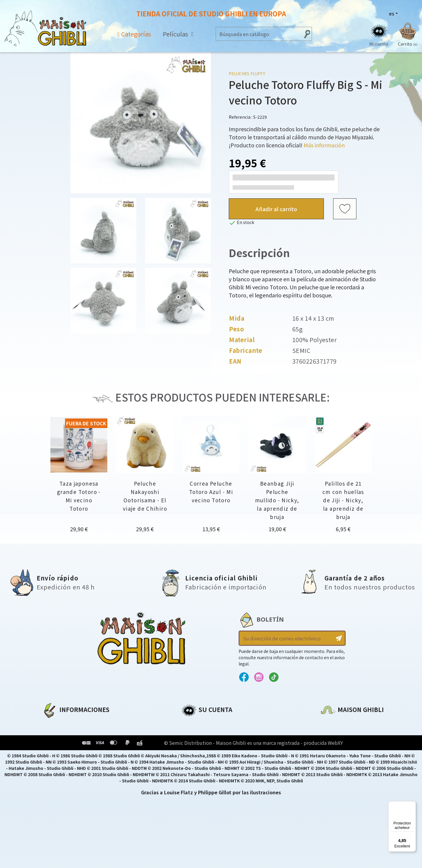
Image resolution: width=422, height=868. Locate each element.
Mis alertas (195, 774)
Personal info (198, 724)
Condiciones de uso (67, 744)
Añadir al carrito (276, 209)
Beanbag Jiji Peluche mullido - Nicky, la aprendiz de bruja (277, 500)
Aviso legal (55, 734)
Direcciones (196, 744)
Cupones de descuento (211, 754)
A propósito (57, 724)
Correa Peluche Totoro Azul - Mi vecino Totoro (211, 492)
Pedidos (191, 734)
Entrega (52, 764)
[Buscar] (258, 34)
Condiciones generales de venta (83, 754)
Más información (324, 145)
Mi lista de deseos (204, 764)
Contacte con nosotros (350, 779)
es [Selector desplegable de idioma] (392, 13)
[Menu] (412, 805)
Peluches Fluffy (247, 74)
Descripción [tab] (259, 253)
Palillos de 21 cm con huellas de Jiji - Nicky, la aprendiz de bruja (343, 500)
